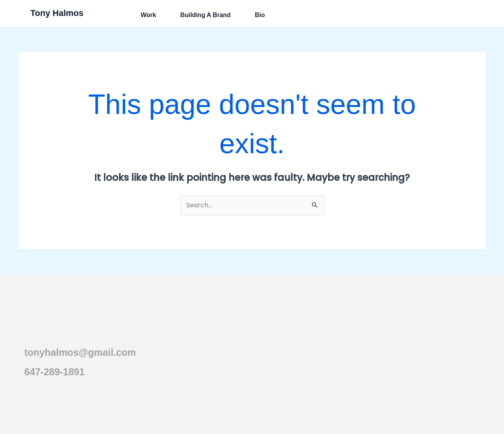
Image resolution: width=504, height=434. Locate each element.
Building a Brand (205, 15)
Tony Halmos (57, 13)
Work (148, 15)
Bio (260, 15)
